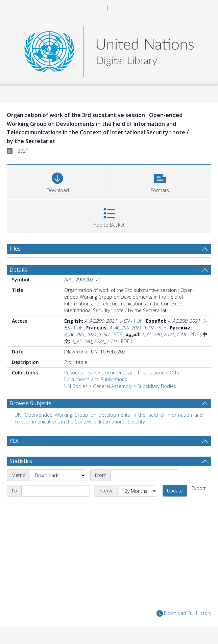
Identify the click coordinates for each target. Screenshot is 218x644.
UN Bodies (76, 386)
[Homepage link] (109, 50)
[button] (160, 181)
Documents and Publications (133, 373)
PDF (138, 321)
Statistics (21, 461)
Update (175, 491)
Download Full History (184, 613)
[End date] (56, 491)
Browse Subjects (30, 403)
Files (15, 249)
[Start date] (145, 475)
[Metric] (58, 475)
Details (18, 270)
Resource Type (80, 373)
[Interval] (138, 491)
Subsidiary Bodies (157, 386)
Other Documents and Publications (123, 376)
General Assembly (112, 386)
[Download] (58, 181)
